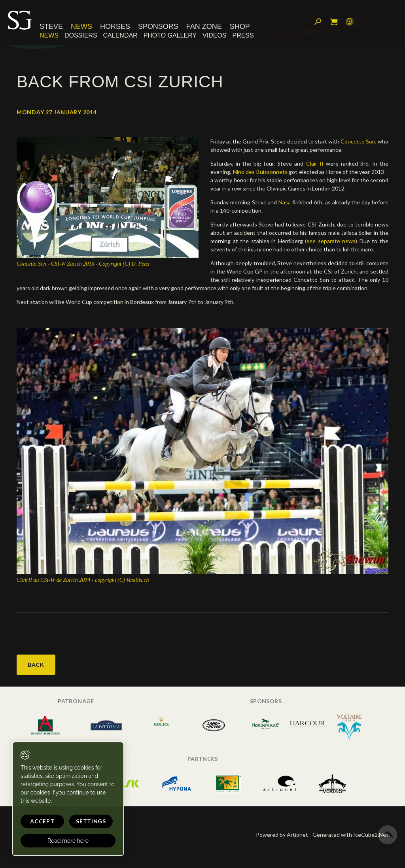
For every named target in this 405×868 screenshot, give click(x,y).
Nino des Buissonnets (261, 172)
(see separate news (330, 241)
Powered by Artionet (282, 835)
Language (350, 22)
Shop (240, 26)
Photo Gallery (170, 35)
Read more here (68, 841)
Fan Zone (204, 26)
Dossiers (81, 35)
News (81, 26)
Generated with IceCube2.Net (350, 835)
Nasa (285, 202)
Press (243, 35)
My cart (334, 22)
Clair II (316, 163)
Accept (42, 821)
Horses (115, 26)
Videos (214, 35)
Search (318, 22)
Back (36, 665)
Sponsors (158, 26)
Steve (51, 26)
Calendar (120, 35)
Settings (91, 821)
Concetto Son (358, 141)
